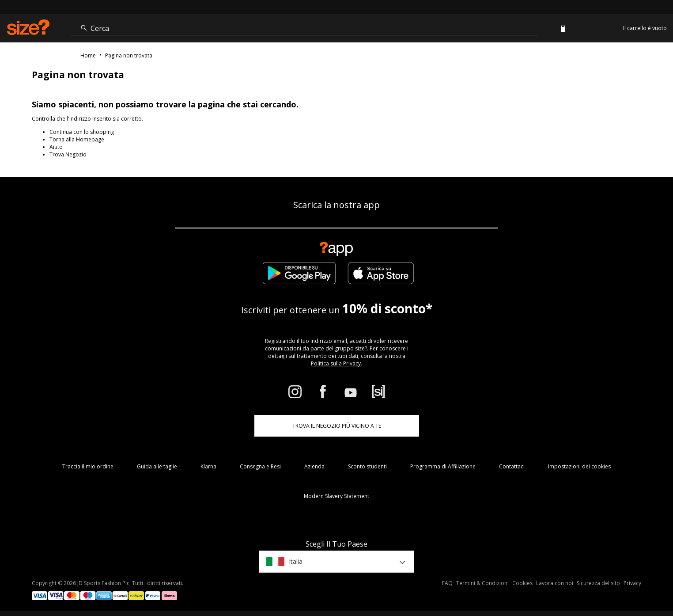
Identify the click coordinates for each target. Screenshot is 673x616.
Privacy (632, 583)
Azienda (314, 466)
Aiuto (56, 147)
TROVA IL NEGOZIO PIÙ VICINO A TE (337, 426)
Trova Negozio (68, 154)
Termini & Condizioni (482, 583)
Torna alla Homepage (77, 139)
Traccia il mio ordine (88, 466)
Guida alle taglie (157, 466)
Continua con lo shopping (82, 132)
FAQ (447, 583)
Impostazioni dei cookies (579, 466)
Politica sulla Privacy (336, 363)
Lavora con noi (555, 583)
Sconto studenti (367, 466)
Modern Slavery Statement (336, 496)
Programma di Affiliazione (443, 466)
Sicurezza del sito (598, 583)
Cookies (522, 583)
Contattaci (512, 466)
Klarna (208, 466)
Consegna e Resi (260, 466)
